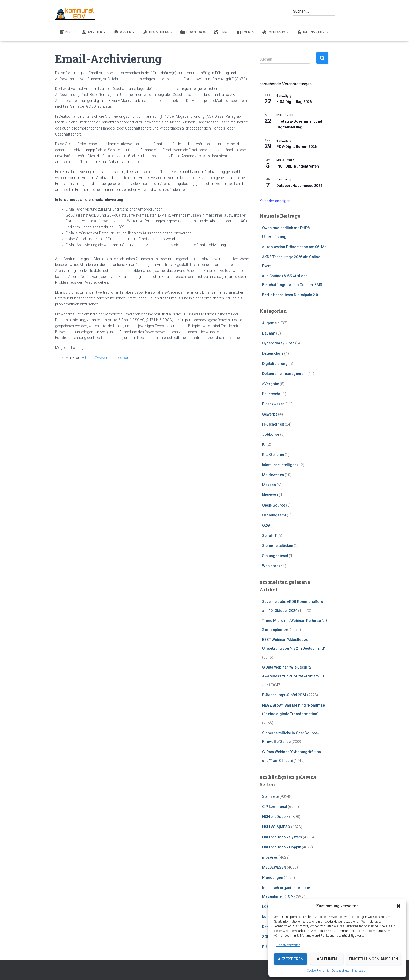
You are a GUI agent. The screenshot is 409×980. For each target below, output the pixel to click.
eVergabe (271, 384)
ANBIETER (93, 32)
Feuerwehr (271, 394)
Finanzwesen (273, 404)
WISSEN (124, 32)
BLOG (66, 32)
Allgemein (271, 323)
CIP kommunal (275, 807)
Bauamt (269, 333)
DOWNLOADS (193, 32)
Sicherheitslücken (278, 546)
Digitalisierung (275, 364)
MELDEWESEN (274, 867)
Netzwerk (270, 495)
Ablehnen (327, 959)
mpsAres (270, 857)
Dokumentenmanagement (284, 374)
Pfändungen (273, 877)
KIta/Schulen (273, 455)
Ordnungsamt (274, 515)
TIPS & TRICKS (157, 32)
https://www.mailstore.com (108, 358)
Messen (269, 485)
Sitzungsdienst (275, 556)
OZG (266, 525)
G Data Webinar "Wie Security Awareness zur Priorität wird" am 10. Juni (294, 676)
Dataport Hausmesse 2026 (299, 186)
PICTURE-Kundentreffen (298, 166)
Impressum (360, 971)
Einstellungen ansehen (374, 959)
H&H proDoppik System (282, 837)
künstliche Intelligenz (280, 465)
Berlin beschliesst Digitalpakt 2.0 (290, 295)
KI (264, 444)
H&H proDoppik (275, 817)
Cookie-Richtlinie (318, 971)
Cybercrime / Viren (278, 343)
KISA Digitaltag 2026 (294, 102)
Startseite (270, 796)
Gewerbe (270, 414)
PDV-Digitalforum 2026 (297, 147)
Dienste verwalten (288, 945)
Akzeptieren (291, 959)
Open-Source (274, 505)
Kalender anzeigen (275, 201)
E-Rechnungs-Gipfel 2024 (284, 695)
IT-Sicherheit (273, 424)
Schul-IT (269, 536)
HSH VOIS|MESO (276, 827)
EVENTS (245, 32)
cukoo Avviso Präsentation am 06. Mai (295, 247)
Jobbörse (271, 434)
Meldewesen (273, 475)
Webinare (270, 566)
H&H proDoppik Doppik (282, 847)
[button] (399, 906)
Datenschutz (341, 971)
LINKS (221, 32)
